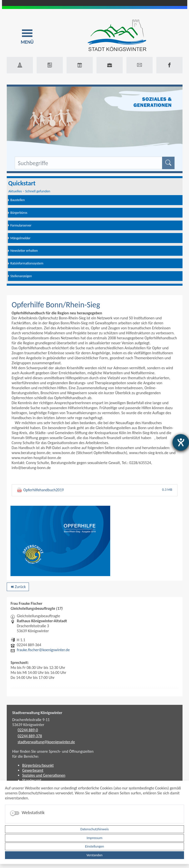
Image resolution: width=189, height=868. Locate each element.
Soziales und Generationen (44, 775)
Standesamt (32, 780)
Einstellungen (94, 846)
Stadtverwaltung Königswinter (37, 713)
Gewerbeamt (33, 770)
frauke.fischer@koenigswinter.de (43, 650)
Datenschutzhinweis (94, 829)
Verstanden (94, 855)
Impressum (94, 838)
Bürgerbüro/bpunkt (38, 765)
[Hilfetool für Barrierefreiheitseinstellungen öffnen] (181, 442)
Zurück (18, 588)
